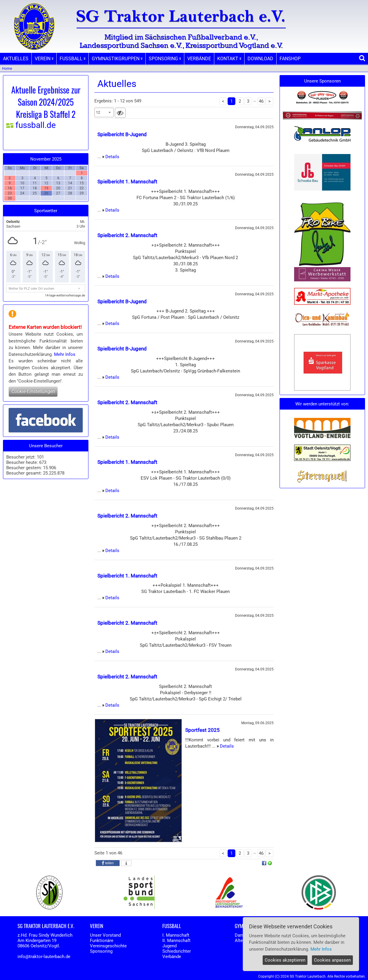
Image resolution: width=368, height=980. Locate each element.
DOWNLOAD (260, 59)
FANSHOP (290, 59)
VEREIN (44, 59)
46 (261, 101)
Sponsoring (101, 951)
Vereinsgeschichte (108, 946)
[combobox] (104, 112)
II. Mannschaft (176, 941)
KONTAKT (229, 59)
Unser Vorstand (105, 935)
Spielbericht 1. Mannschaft (127, 182)
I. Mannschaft (176, 935)
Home (7, 69)
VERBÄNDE (199, 59)
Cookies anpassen (332, 960)
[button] (108, 863)
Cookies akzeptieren (285, 960)
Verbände (172, 957)
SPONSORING (165, 59)
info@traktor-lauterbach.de (44, 957)
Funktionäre (102, 941)
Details (112, 157)
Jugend (169, 946)
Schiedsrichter (177, 951)
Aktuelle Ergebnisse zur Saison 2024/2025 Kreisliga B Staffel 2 (46, 102)
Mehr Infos (65, 354)
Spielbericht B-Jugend (122, 134)
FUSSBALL (73, 59)
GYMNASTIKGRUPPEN (117, 59)
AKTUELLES (16, 59)
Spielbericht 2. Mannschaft (127, 235)
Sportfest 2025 (202, 730)
